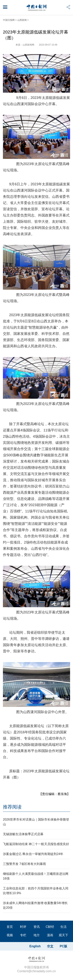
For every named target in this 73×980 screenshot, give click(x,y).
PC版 (63, 946)
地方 (37, 935)
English (35, 946)
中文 (50, 946)
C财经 (50, 927)
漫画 (50, 935)
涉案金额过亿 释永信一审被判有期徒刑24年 (33, 854)
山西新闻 (22, 20)
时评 (23, 927)
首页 (10, 927)
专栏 (23, 935)
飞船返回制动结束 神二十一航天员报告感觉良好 (36, 844)
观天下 (63, 935)
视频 (10, 935)
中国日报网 (9, 20)
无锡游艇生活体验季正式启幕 (23, 834)
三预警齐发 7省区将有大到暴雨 (24, 864)
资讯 (37, 927)
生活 (63, 927)
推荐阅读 (12, 807)
